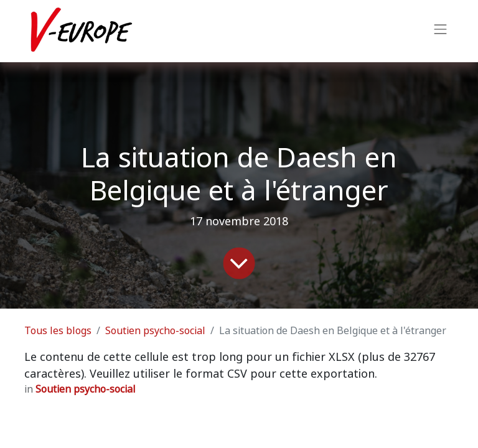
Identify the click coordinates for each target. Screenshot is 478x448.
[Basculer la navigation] (441, 31)
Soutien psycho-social (155, 331)
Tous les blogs (58, 331)
